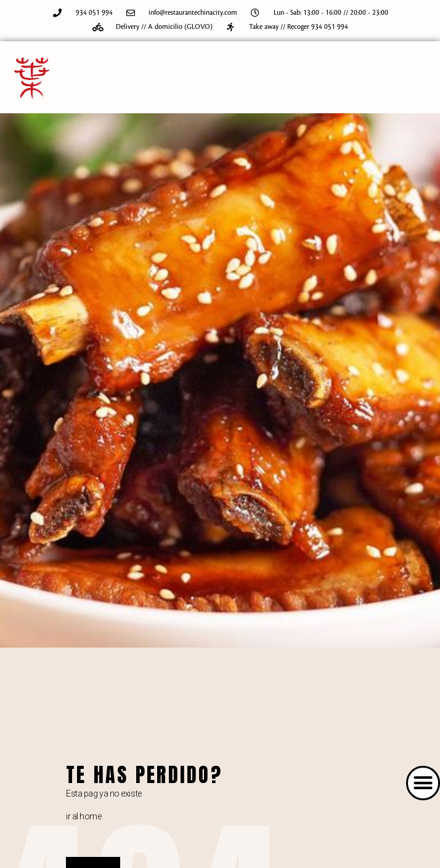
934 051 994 (94, 13)
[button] (423, 783)
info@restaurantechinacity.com (193, 13)
